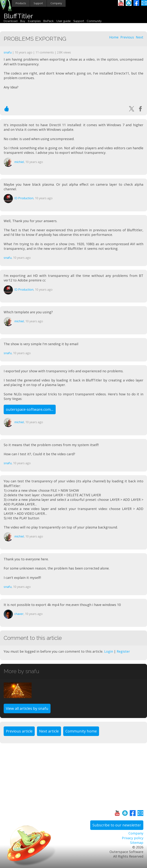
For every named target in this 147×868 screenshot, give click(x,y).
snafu (8, 52)
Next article (49, 731)
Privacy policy (133, 838)
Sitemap (137, 843)
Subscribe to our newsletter (117, 825)
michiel (19, 162)
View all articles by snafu (27, 708)
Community (94, 21)
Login (109, 651)
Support (38, 3)
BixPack (49, 21)
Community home (81, 731)
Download (11, 21)
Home (114, 37)
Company (56, 3)
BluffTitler (18, 16)
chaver (19, 614)
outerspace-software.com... (30, 409)
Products (21, 3)
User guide (63, 21)
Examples (34, 21)
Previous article (19, 731)
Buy (23, 21)
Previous (127, 37)
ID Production (24, 198)
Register (123, 651)
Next (140, 37)
